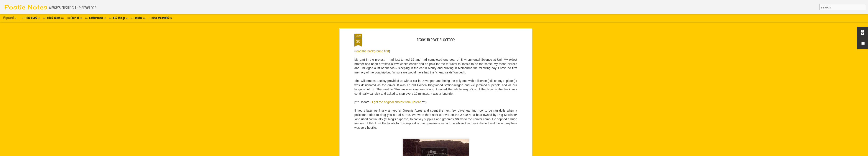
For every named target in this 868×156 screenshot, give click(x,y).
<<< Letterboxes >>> (96, 18)
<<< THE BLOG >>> (31, 18)
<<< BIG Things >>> (119, 18)
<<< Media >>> (138, 18)
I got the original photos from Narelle (397, 102)
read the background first (372, 51)
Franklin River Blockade (436, 40)
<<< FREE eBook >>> (53, 18)
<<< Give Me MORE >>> (160, 18)
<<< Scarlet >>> (74, 18)
